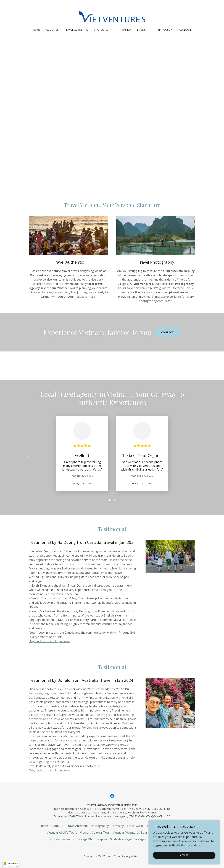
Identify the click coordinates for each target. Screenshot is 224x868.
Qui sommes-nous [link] (63, 839)
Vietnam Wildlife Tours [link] (62, 833)
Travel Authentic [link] (76, 30)
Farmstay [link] (125, 30)
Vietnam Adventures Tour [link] (130, 833)
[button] (144, 30)
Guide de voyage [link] (121, 839)
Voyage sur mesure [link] (147, 839)
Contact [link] (185, 30)
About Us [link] (52, 30)
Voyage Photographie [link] (92, 839)
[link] (112, 16)
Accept (184, 855)
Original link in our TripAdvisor (49, 641)
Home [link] (37, 30)
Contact (167, 332)
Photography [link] (103, 30)
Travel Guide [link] (135, 826)
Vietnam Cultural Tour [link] (95, 833)
